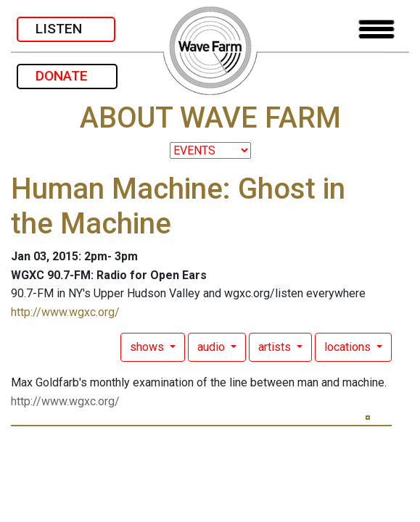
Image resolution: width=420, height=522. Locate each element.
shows (148, 347)
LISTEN (66, 29)
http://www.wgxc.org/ (65, 312)
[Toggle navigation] (376, 29)
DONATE (67, 76)
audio (213, 347)
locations (349, 347)
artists (276, 347)
